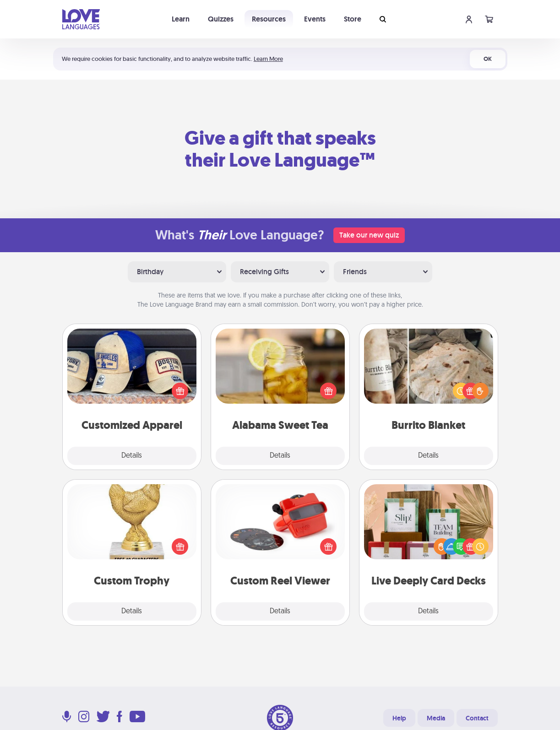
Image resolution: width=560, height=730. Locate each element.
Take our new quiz (369, 235)
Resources (269, 19)
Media (436, 718)
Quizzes (221, 19)
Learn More (268, 59)
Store (353, 19)
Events (315, 19)
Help (399, 718)
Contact (477, 718)
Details (132, 456)
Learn (181, 19)
